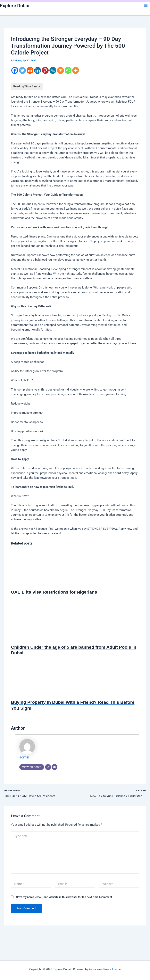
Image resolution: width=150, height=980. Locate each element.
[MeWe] (53, 70)
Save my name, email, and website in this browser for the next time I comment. (65, 897)
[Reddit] (30, 70)
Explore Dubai (15, 6)
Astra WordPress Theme (105, 969)
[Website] (48, 767)
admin (24, 757)
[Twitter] (22, 70)
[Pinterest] (45, 70)
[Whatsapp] (68, 70)
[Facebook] (15, 70)
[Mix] (60, 70)
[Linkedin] (38, 70)
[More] (76, 70)
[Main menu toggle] (146, 6)
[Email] (54, 767)
